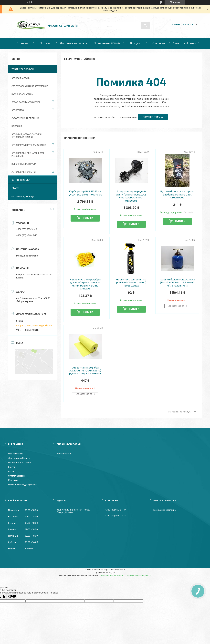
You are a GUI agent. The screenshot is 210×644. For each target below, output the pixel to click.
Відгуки (135, 43)
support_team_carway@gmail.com (34, 325)
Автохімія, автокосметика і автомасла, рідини (27, 136)
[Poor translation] (12, 597)
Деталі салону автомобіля (26, 102)
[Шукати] (145, 26)
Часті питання (64, 454)
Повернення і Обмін (107, 43)
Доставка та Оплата (19, 458)
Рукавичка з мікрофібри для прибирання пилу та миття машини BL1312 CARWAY (85, 284)
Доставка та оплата (73, 43)
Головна (22, 43)
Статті (15, 188)
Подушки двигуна (153, 117)
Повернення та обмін (20, 462)
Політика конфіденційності (23, 485)
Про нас (45, 43)
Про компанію (16, 454)
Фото (11, 471)
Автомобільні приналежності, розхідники (28, 155)
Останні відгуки (21, 180)
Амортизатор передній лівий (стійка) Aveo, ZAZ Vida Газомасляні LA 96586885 (131, 196)
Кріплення (17, 126)
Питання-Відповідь (23, 196)
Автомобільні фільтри (24, 172)
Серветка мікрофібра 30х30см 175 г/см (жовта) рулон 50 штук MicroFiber (85, 371)
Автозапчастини (21, 78)
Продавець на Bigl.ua (105, 572)
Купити (88, 218)
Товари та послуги (23, 69)
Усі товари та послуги (180, 412)
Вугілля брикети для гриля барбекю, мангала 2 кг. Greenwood (177, 194)
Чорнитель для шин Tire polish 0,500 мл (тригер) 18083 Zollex (131, 282)
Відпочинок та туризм (24, 164)
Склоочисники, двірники (25, 118)
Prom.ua (121, 569)
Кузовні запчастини (22, 94)
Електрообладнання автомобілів (30, 86)
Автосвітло (18, 110)
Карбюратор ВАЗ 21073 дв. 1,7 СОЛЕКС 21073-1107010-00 (85, 193)
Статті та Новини (184, 43)
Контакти (158, 43)
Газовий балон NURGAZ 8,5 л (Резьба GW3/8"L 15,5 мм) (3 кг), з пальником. (177, 282)
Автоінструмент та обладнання (29, 145)
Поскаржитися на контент (112, 575)
